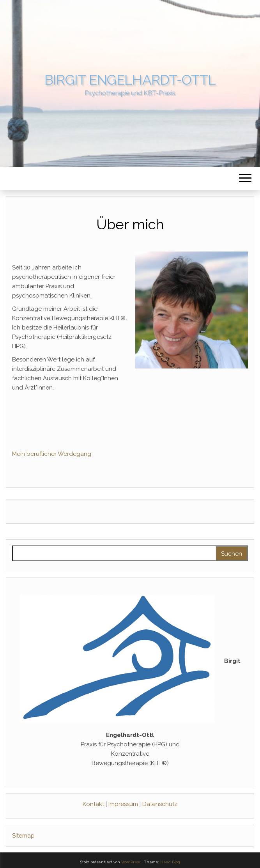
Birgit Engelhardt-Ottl (130, 80)
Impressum (124, 804)
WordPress (131, 862)
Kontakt (94, 804)
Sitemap (23, 836)
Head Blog (170, 862)
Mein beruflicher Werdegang (52, 454)
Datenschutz (160, 804)
